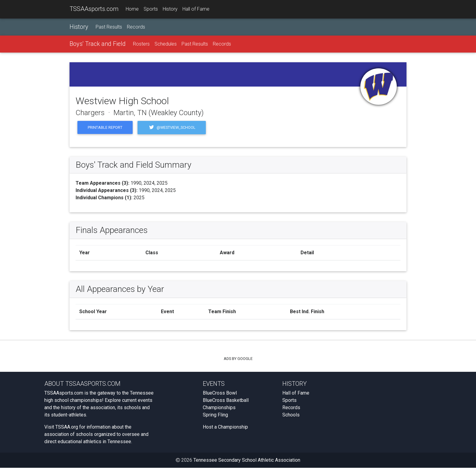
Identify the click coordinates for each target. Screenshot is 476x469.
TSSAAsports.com (94, 9)
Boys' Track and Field (98, 45)
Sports (151, 10)
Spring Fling (215, 416)
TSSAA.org (67, 428)
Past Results (109, 28)
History (170, 10)
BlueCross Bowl (220, 394)
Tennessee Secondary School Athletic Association (247, 461)
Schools (291, 416)
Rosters (141, 45)
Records (136, 28)
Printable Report (105, 128)
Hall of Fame (196, 10)
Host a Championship (225, 428)
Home (132, 10)
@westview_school (172, 128)
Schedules (166, 45)
